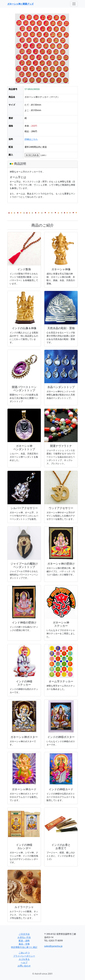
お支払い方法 (24, 937)
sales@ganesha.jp (53, 946)
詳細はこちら (31, 139)
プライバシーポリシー (24, 956)
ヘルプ (24, 962)
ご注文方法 (24, 934)
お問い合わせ (24, 966)
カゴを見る (24, 959)
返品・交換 (24, 944)
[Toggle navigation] (74, 4)
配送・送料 (24, 941)
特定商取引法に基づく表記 (24, 947)
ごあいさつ (24, 953)
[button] (13, 50)
